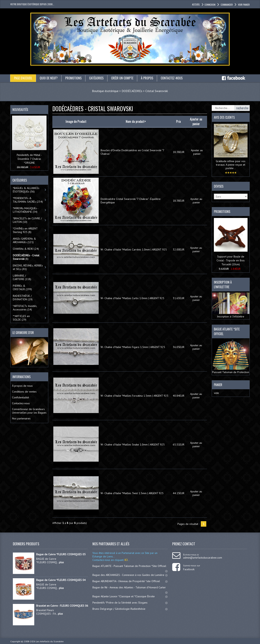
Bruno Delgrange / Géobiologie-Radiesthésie (130, 609)
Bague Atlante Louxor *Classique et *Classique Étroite (130, 596)
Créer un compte (122, 78)
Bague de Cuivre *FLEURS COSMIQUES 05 (61, 554)
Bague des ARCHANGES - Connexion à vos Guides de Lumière (130, 575)
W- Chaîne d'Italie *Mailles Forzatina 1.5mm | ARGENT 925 (134, 396)
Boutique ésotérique (105, 91)
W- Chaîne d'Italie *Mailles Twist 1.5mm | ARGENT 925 (132, 493)
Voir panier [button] (244, 5)
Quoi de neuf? (49, 78)
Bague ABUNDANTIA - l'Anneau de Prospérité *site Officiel (130, 581)
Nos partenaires (21, 418)
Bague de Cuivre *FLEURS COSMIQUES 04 (61, 580)
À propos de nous (22, 386)
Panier (218, 385)
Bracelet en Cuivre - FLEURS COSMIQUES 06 (62, 606)
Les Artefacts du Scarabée (50, 641)
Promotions (73, 78)
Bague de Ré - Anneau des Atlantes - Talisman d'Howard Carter (130, 589)
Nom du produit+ (136, 121)
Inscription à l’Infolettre (231, 305)
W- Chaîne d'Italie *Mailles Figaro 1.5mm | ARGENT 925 (133, 347)
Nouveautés (20, 110)
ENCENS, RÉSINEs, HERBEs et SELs (28, 267)
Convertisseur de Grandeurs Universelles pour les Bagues (29, 411)
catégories (96, 78)
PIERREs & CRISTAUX (22, 287)
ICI (126, 560)
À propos (147, 78)
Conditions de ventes (24, 392)
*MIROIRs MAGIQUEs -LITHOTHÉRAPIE (26, 210)
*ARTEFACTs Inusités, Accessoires (25, 308)
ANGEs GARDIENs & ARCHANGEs (24, 240)
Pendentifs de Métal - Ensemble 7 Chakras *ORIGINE (29, 159)
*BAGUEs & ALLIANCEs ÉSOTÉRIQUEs (26, 190)
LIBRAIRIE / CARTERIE (22, 277)
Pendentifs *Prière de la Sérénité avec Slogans (130, 603)
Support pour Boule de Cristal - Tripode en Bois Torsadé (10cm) (231, 260)
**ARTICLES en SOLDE (21, 318)
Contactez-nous (172, 78)
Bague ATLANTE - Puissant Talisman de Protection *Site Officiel (130, 568)
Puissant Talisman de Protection (231, 357)
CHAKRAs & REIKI (26, 249)
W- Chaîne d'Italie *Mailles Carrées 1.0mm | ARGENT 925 (134, 250)
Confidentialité (21, 397)
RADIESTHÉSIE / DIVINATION (23, 298)
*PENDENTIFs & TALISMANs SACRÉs (28, 200)
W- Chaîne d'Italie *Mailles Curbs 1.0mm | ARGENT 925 (132, 298)
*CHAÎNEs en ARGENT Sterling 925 (25, 230)
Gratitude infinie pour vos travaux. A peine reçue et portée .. (231, 165)
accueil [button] (196, 4)
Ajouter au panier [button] (197, 152)
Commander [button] (226, 5)
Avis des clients (224, 117)
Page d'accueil (23, 78)
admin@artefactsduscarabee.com (203, 558)
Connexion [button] (210, 5)
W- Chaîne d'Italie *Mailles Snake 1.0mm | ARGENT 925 (133, 445)
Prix (178, 121)
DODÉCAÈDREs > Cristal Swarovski (145, 91)
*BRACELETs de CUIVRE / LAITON (27, 220)
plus (61, 562)
